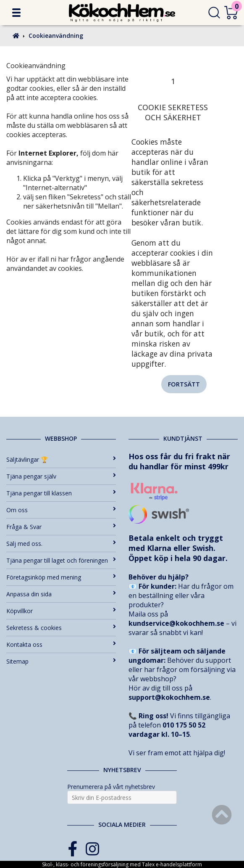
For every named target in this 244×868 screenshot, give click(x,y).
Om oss (61, 510)
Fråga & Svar (61, 527)
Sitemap (61, 661)
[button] (16, 13)
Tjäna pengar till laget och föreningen (61, 560)
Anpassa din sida (61, 594)
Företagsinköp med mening (61, 577)
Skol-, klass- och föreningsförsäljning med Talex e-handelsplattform (122, 864)
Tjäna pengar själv (61, 476)
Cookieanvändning (56, 36)
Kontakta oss (61, 644)
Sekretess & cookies (61, 628)
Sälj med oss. (61, 544)
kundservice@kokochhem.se (176, 623)
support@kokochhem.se (169, 697)
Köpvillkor (61, 611)
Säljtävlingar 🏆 (61, 459)
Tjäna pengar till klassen (61, 493)
